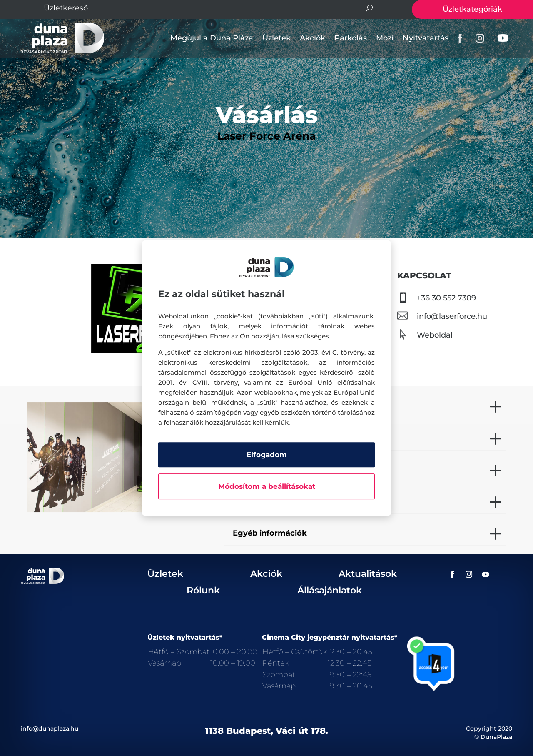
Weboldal (435, 335)
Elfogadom (267, 455)
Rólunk (203, 590)
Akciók (313, 38)
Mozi (385, 38)
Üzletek (276, 38)
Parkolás (351, 38)
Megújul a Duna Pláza (212, 38)
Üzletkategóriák (472, 9)
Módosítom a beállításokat (267, 486)
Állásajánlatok (330, 590)
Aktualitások (368, 574)
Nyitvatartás (426, 38)
